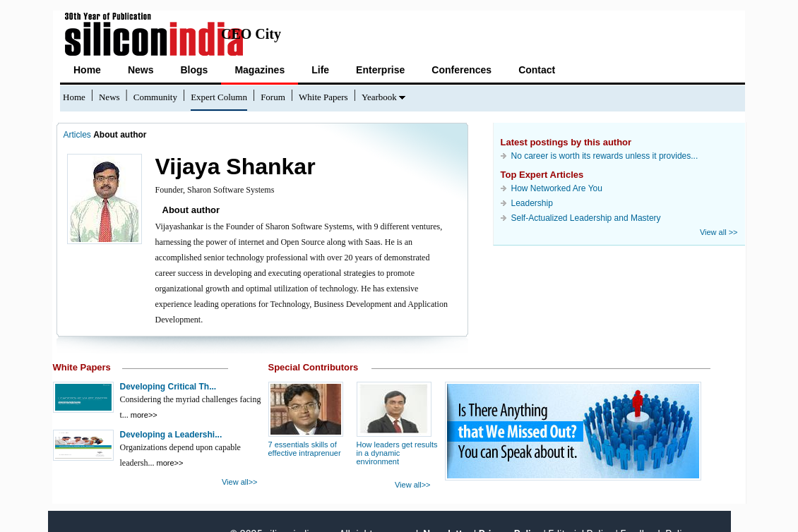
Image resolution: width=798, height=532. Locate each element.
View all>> (240, 482)
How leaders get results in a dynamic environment (397, 453)
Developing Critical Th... (168, 387)
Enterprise (380, 70)
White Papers (323, 97)
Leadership (532, 203)
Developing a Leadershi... (171, 435)
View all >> (719, 232)
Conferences (461, 70)
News (141, 70)
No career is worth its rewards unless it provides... (605, 156)
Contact (537, 70)
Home (87, 70)
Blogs (194, 70)
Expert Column (219, 97)
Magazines (260, 70)
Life (320, 70)
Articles (77, 135)
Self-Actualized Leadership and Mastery (586, 218)
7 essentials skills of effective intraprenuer (305, 449)
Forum (273, 97)
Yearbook (379, 97)
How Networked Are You (557, 188)
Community (155, 97)
